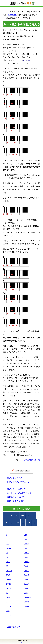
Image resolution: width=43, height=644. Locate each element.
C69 (7, 544)
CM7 (8, 557)
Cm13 (26, 575)
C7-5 (8, 562)
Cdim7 (27, 584)
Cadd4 (27, 606)
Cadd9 (8, 588)
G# (17, 523)
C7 (7, 553)
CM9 (8, 611)
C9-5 (8, 597)
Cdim (26, 580)
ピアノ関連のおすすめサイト (19, 482)
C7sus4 (9, 571)
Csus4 (8, 548)
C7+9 (8, 575)
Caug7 (27, 593)
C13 (26, 535)
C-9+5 (8, 606)
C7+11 (8, 580)
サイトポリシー (21, 642)
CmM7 (27, 553)
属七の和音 (27, 60)
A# (29, 523)
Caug (26, 588)
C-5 (7, 535)
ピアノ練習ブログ (15, 478)
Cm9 (26, 566)
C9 (7, 593)
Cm (25, 539)
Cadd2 (27, 602)
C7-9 (8, 566)
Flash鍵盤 (12, 15)
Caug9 (8, 615)
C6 (7, 539)
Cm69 (26, 544)
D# (23, 516)
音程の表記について (15, 497)
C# (11, 516)
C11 (26, 530)
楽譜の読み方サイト (15, 627)
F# (6, 523)
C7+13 (8, 584)
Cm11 (26, 571)
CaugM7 (27, 597)
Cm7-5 (27, 562)
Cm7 (26, 548)
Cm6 (26, 557)
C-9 (7, 602)
